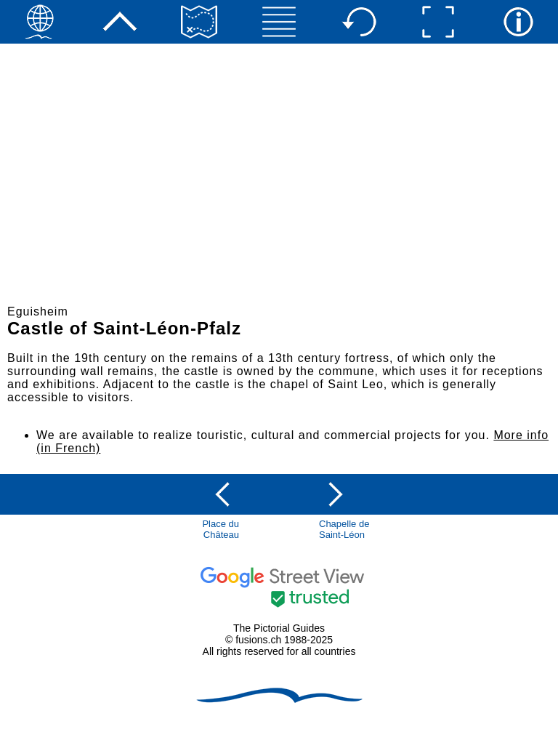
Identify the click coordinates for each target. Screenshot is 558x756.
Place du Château (221, 529)
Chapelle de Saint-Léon (344, 529)
